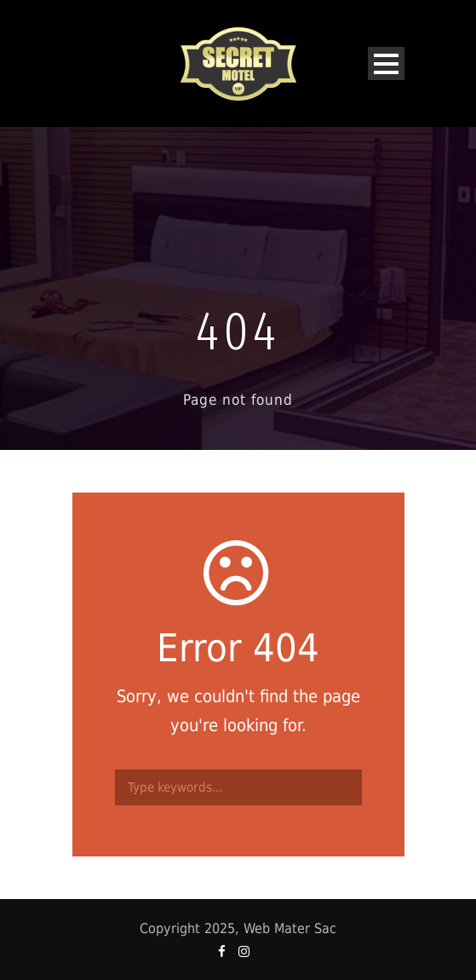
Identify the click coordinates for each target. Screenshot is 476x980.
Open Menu (386, 63)
